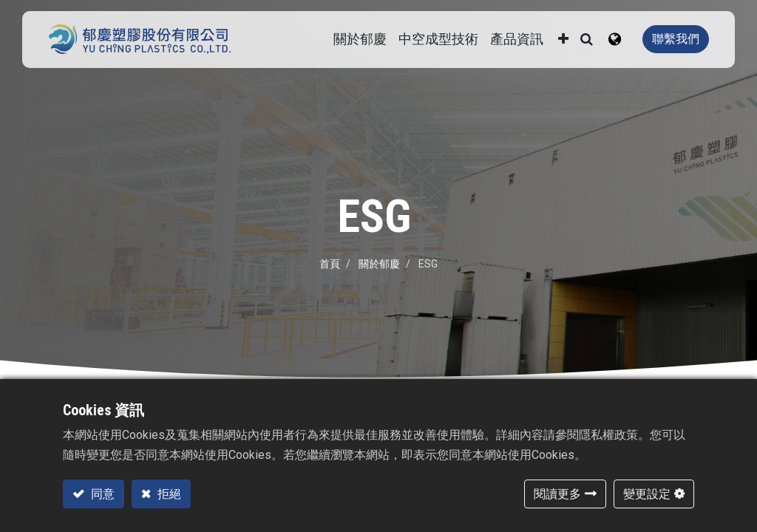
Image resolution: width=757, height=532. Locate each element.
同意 (101, 494)
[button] (563, 40)
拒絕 (168, 494)
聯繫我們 (676, 39)
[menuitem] (438, 40)
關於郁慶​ (379, 264)
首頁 (330, 264)
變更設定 (647, 494)
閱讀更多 (557, 494)
